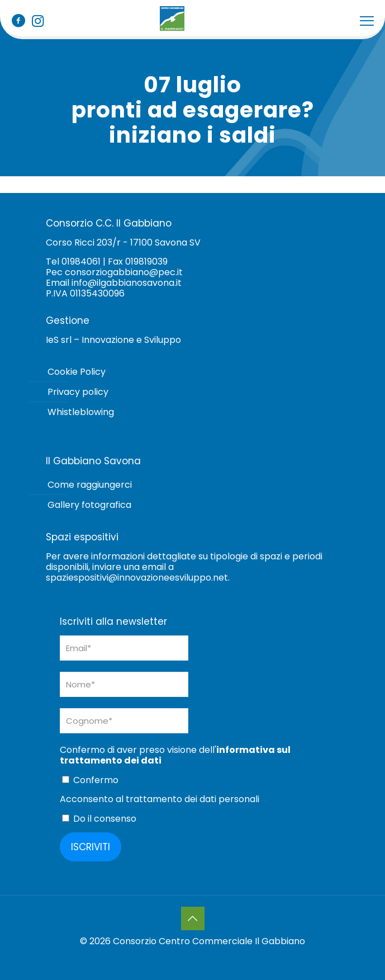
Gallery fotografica (89, 505)
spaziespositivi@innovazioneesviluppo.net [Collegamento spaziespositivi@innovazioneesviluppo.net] (137, 578)
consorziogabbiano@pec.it (124, 272)
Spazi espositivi (82, 537)
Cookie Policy (77, 372)
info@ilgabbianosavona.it (127, 283)
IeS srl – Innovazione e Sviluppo (113, 340)
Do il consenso (99, 818)
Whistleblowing (81, 412)
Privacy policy (78, 392)
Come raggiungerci (90, 485)
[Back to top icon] (193, 918)
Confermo (90, 780)
